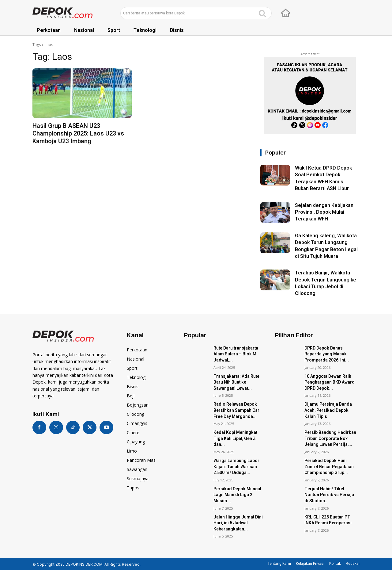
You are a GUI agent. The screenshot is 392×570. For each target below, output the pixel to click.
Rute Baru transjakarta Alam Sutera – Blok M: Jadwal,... (236, 354)
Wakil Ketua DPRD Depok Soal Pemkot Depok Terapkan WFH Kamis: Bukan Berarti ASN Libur (323, 178)
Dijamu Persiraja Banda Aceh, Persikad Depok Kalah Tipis (328, 410)
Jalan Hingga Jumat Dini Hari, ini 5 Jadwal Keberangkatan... (238, 523)
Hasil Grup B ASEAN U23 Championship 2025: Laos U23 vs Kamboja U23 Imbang (78, 134)
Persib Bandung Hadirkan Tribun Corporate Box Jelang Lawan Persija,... (330, 438)
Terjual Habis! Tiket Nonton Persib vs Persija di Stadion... (329, 495)
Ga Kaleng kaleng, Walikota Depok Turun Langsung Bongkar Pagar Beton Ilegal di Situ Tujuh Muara (326, 246)
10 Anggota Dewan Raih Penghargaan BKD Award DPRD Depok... (330, 382)
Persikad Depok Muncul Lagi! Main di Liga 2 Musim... (237, 495)
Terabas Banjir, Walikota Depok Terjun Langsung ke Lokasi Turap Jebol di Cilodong (326, 283)
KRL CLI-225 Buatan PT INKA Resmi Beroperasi (328, 520)
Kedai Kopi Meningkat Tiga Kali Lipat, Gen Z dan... (235, 438)
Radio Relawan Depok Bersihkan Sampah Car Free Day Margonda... (236, 410)
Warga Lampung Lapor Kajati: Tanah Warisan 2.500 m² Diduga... (236, 467)
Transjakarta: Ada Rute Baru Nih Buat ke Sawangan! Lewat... (236, 382)
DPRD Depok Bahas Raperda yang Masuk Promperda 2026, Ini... (327, 354)
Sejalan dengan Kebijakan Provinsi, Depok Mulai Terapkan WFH (324, 212)
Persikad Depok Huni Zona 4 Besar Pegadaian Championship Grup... (329, 467)
